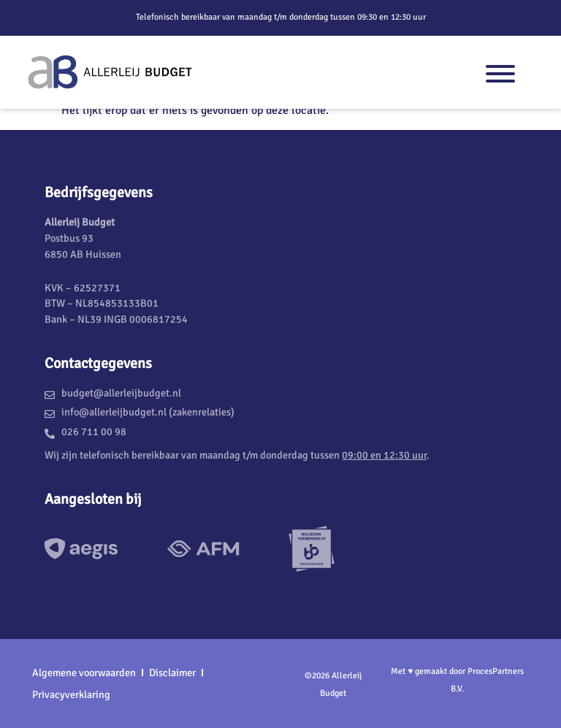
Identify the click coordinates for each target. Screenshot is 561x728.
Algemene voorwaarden (84, 673)
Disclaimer (172, 673)
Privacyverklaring (71, 694)
